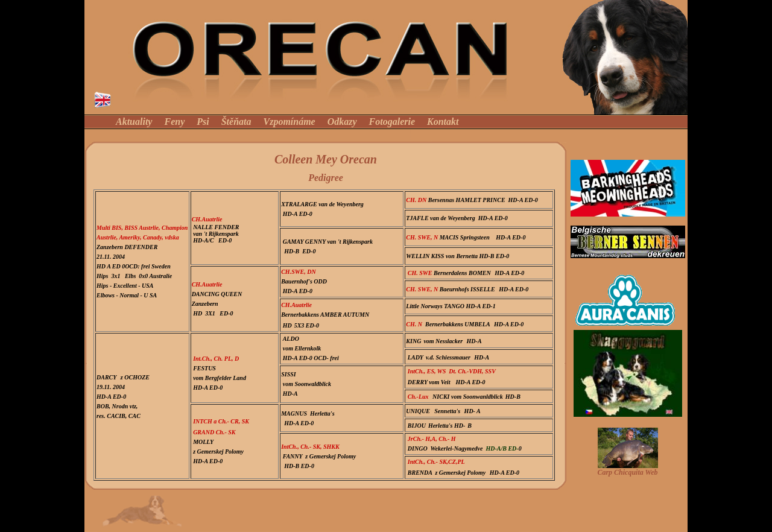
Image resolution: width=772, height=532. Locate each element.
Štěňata (238, 122)
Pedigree (326, 178)
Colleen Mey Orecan (326, 159)
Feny (174, 122)
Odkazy (342, 122)
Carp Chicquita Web (627, 472)
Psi (203, 122)
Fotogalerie (392, 122)
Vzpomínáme (289, 122)
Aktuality (134, 122)
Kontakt (443, 122)
